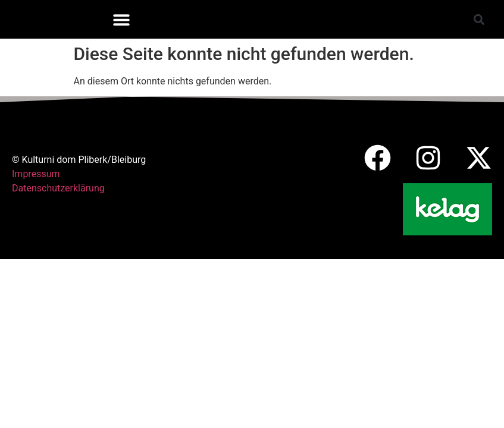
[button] (121, 19)
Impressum (36, 174)
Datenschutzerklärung (58, 188)
